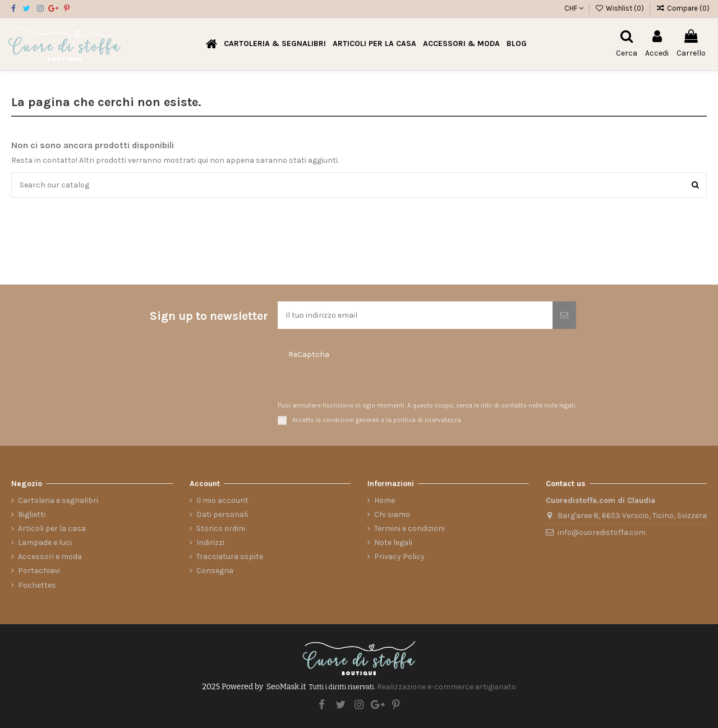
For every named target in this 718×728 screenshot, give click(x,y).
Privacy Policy (399, 557)
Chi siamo (392, 514)
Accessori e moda (50, 557)
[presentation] (345, 381)
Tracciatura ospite (230, 557)
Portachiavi (39, 571)
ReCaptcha (309, 354)
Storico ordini (221, 528)
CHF (574, 8)
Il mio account (222, 500)
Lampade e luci (45, 542)
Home (385, 500)
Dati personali (222, 514)
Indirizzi (210, 542)
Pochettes (37, 585)
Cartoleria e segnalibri (58, 500)
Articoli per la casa (52, 528)
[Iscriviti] (564, 315)
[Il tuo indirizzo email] (415, 315)
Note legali (393, 542)
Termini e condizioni (409, 528)
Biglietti (32, 514)
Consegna (215, 571)
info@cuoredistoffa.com (602, 532)
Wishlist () (621, 8)
